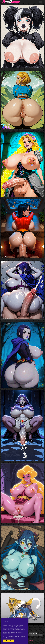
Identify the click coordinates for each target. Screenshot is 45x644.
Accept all (8, 641)
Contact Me (30, 641)
